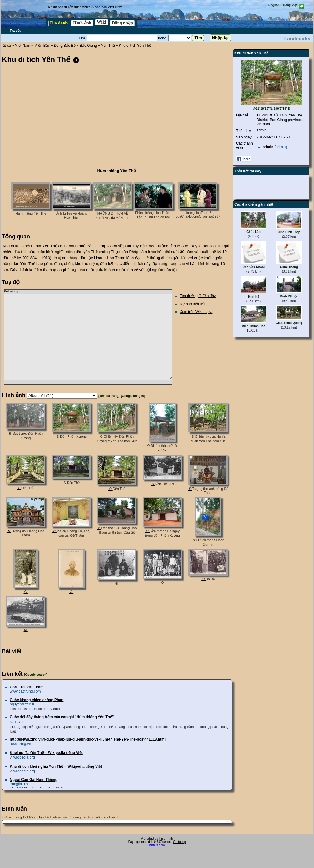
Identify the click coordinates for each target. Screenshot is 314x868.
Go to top (179, 842)
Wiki (102, 22)
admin (262, 130)
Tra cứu (16, 31)
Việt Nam (22, 46)
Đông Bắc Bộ (65, 46)
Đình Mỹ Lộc (289, 296)
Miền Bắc (42, 46)
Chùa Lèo (254, 232)
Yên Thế (108, 46)
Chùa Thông (289, 267)
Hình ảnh (82, 23)
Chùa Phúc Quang (289, 323)
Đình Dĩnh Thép (289, 232)
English (274, 5)
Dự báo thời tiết (192, 304)
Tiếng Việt (290, 5)
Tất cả (6, 46)
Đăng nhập (122, 23)
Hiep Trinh (166, 839)
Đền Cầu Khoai (254, 267)
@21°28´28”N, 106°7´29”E (271, 109)
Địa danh (59, 23)
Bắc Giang (88, 46)
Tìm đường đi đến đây (198, 296)
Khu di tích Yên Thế (135, 46)
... (265, 171)
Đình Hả (254, 297)
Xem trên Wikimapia (196, 312)
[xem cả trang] (109, 396)
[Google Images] (133, 396)
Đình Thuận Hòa (253, 326)
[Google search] (36, 675)
